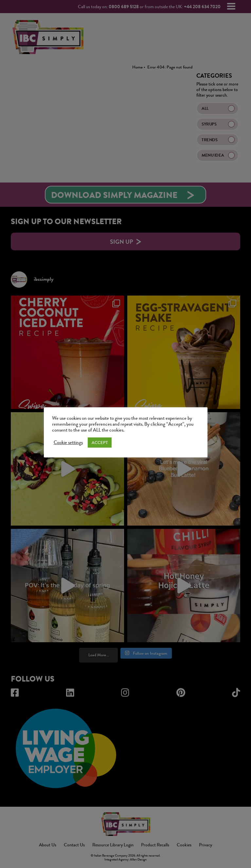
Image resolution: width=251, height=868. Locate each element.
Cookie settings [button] (68, 443)
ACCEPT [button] (100, 443)
